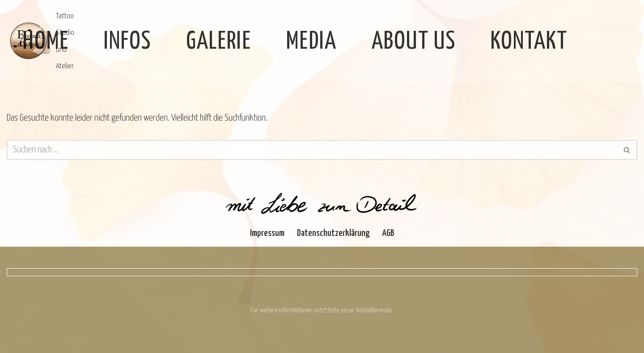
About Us (414, 42)
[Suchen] (312, 150)
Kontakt (529, 42)
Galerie (219, 42)
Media (311, 42)
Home (46, 42)
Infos (127, 42)
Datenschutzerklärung (333, 233)
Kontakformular (374, 310)
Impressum (267, 233)
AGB (388, 233)
